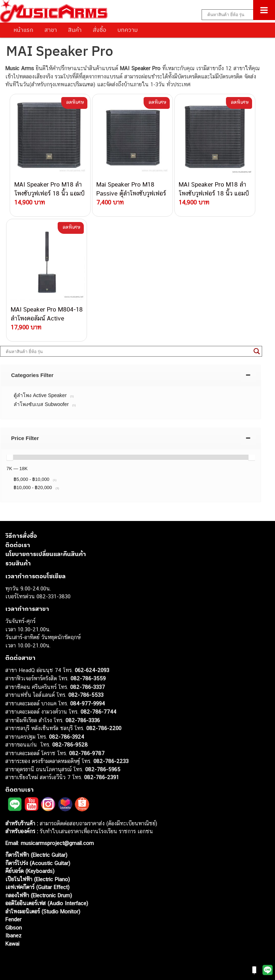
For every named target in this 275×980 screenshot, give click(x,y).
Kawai (12, 944)
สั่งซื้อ (100, 30)
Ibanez (13, 935)
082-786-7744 (98, 712)
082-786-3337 (88, 687)
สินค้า (75, 30)
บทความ (128, 30)
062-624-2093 (92, 670)
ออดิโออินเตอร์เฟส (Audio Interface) (47, 903)
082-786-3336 (83, 720)
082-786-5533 (86, 695)
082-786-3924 (67, 737)
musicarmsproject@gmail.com (56, 843)
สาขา (51, 30)
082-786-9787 (87, 753)
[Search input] (235, 15)
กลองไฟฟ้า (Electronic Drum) (39, 895)
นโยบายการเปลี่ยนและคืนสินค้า (46, 554)
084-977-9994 (88, 703)
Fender (13, 919)
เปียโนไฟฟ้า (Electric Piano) (38, 879)
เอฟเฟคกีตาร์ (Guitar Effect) (37, 887)
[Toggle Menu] (264, 10)
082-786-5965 (103, 769)
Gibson (14, 928)
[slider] (10, 457)
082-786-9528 (70, 745)
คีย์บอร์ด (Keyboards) (30, 871)
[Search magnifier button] (257, 351)
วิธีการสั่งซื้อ (21, 536)
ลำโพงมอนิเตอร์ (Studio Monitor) (43, 911)
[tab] (131, 375)
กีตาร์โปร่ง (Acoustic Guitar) (38, 863)
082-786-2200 (104, 728)
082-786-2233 (111, 761)
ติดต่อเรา (18, 545)
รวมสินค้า (18, 563)
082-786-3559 (88, 678)
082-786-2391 (102, 777)
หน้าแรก (23, 30)
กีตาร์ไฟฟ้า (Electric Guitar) (36, 855)
